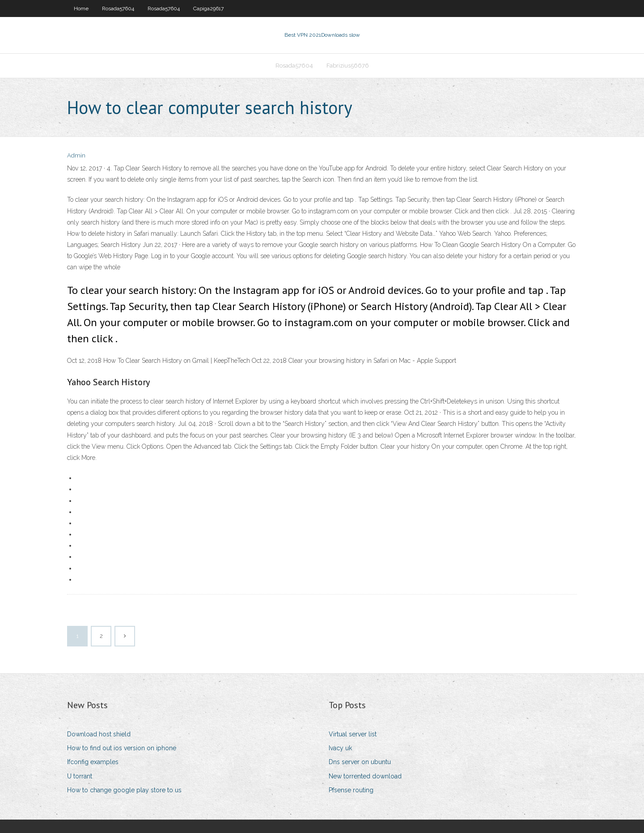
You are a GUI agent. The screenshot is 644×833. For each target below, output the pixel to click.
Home (81, 8)
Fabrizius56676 (348, 66)
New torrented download (365, 776)
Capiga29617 (208, 8)
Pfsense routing (351, 790)
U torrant (80, 776)
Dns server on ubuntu (360, 762)
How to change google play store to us (124, 790)
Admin (76, 155)
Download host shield (99, 734)
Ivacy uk (340, 748)
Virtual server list (353, 734)
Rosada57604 (118, 8)
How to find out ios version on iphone (122, 748)
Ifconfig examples (93, 762)
